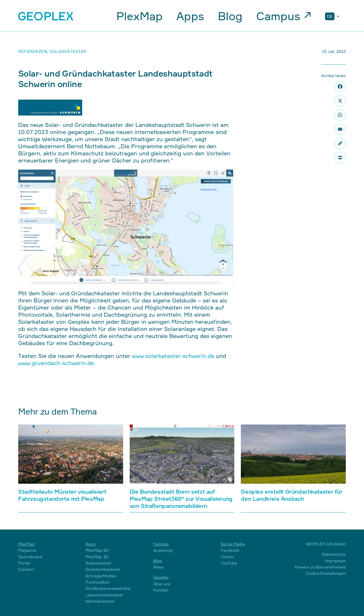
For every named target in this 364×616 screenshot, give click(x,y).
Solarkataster (68, 51)
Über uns (162, 584)
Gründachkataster (103, 569)
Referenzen (33, 51)
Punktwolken (98, 582)
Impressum (335, 561)
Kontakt (161, 590)
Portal (24, 563)
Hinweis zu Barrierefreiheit (320, 567)
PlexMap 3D (97, 557)
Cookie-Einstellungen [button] (326, 573)
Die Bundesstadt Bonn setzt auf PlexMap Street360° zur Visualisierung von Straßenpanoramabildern (181, 499)
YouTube (229, 563)
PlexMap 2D (97, 550)
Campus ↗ (284, 16)
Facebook (230, 550)
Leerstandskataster (105, 595)
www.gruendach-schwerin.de (56, 363)
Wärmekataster (100, 601)
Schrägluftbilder (101, 576)
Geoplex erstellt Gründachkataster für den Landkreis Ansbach (291, 495)
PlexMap (139, 16)
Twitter (227, 557)
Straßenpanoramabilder (108, 588)
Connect (26, 569)
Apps (190, 16)
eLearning (163, 550)
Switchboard (30, 557)
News (158, 567)
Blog (230, 16)
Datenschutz (334, 554)
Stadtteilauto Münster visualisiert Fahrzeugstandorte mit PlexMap (62, 495)
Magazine (27, 550)
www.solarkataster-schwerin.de (173, 356)
